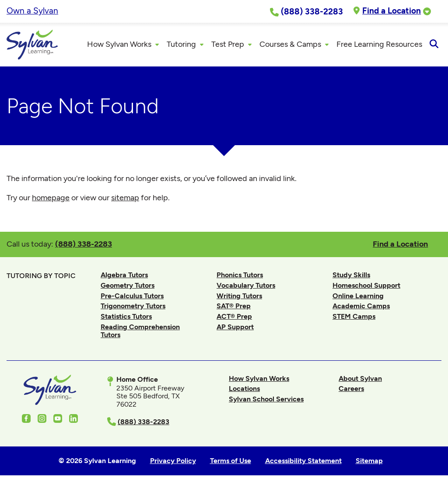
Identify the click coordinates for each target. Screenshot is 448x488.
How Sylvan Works (259, 378)
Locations (244, 389)
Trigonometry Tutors (133, 306)
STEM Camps (354, 316)
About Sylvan (360, 378)
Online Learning (358, 296)
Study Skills (351, 275)
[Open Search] (434, 45)
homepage (51, 198)
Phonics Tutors (240, 275)
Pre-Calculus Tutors (132, 296)
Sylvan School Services (266, 399)
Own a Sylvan (32, 11)
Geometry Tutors (128, 285)
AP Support (235, 327)
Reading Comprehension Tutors (140, 331)
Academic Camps (361, 306)
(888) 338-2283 (84, 244)
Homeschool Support (366, 285)
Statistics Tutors (126, 316)
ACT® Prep (234, 316)
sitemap (125, 198)
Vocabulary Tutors (246, 285)
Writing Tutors (239, 296)
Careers (351, 389)
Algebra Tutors (124, 275)
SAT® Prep (234, 306)
